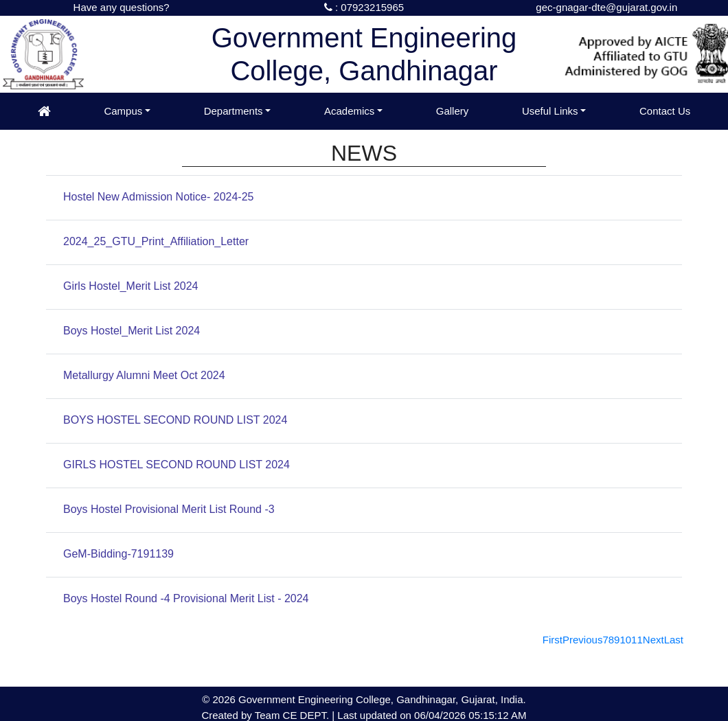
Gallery (453, 111)
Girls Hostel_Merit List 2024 (131, 286)
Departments (234, 111)
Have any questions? (122, 7)
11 (637, 640)
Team (268, 715)
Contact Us (665, 111)
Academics (349, 111)
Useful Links (550, 111)
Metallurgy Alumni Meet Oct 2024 (144, 375)
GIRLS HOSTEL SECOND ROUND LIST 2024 (177, 465)
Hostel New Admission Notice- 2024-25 (158, 197)
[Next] (653, 640)
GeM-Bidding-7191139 (118, 554)
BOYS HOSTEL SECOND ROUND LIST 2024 (175, 420)
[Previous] (582, 640)
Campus (123, 111)
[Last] (674, 640)
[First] (553, 640)
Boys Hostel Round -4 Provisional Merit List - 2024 (186, 598)
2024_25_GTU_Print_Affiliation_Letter (156, 241)
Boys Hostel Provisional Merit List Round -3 (169, 509)
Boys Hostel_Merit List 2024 (132, 331)
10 (625, 640)
